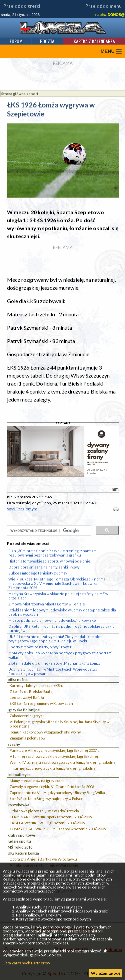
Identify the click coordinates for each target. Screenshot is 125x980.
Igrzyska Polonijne (24, 710)
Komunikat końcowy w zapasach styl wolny (45, 732)
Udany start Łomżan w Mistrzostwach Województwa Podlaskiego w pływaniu (53, 671)
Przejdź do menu (103, 6)
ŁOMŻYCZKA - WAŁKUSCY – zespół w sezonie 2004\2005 (58, 829)
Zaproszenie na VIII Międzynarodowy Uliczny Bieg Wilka (57, 793)
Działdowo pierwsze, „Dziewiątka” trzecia (44, 811)
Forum (16, 41)
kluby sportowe (21, 835)
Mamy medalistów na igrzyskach (37, 781)
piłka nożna (18, 679)
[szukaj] (48, 531)
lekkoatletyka (19, 775)
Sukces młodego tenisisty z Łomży (38, 573)
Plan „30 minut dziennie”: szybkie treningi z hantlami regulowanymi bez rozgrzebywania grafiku (53, 553)
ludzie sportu (19, 841)
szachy (14, 744)
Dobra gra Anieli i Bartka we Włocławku (43, 859)
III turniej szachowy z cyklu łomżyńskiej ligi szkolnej (53, 768)
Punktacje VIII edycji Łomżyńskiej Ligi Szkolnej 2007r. (54, 750)
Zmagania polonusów (27, 738)
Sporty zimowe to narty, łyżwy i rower (40, 647)
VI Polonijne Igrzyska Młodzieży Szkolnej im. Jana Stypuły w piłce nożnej (59, 724)
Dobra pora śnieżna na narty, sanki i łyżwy (44, 567)
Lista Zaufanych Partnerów (26, 963)
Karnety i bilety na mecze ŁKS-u (36, 685)
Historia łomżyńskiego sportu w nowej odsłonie (49, 561)
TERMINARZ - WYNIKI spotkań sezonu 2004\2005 (51, 817)
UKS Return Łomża (23, 853)
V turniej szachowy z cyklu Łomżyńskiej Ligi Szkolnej (54, 756)
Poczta (47, 41)
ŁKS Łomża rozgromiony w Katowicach (41, 703)
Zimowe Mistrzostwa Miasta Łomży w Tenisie (47, 604)
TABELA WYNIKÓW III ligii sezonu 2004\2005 (47, 823)
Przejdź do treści (22, 6)
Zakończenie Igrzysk (27, 716)
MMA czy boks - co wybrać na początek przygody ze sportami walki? (60, 655)
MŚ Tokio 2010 (20, 847)
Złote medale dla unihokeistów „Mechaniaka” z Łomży (54, 663)
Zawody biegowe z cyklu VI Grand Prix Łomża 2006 (52, 787)
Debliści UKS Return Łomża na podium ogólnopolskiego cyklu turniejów (61, 628)
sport (33, 94)
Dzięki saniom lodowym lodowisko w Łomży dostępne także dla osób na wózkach (62, 612)
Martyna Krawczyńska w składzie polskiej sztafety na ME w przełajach (58, 596)
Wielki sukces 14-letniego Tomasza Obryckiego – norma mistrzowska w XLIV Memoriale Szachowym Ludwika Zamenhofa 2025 (57, 583)
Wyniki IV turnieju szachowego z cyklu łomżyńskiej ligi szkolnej (63, 762)
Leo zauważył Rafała (27, 697)
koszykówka (18, 805)
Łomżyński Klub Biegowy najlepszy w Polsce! (47, 799)
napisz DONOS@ (110, 15)
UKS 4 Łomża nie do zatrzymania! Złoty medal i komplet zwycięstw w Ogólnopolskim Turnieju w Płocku (55, 639)
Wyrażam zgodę (106, 973)
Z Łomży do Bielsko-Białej (32, 691)
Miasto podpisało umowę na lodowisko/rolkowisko (52, 620)
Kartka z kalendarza (94, 41)
